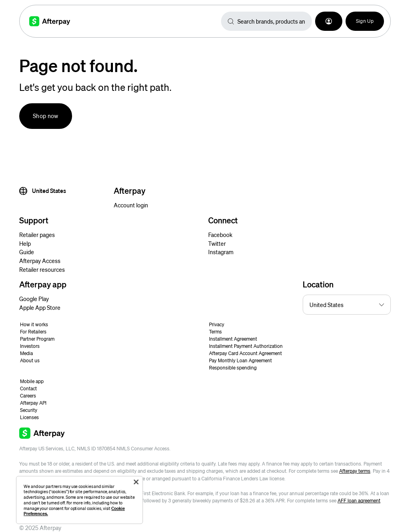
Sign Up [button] (365, 21)
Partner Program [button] (37, 339)
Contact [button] (28, 388)
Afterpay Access (40, 261)
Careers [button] (28, 396)
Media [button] (26, 353)
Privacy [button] (217, 324)
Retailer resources (42, 269)
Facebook (220, 235)
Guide (27, 252)
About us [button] (30, 360)
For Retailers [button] (33, 332)
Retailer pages (37, 235)
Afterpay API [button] (33, 403)
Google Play (34, 299)
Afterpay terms (355, 471)
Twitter (217, 243)
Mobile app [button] (32, 381)
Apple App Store (40, 307)
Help (25, 243)
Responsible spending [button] (233, 368)
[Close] (136, 482)
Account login (131, 205)
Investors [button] (30, 346)
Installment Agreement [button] (233, 339)
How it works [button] (34, 324)
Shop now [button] (46, 116)
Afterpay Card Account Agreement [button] (245, 353)
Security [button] (29, 410)
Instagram (221, 252)
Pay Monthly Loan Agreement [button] (240, 360)
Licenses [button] (29, 417)
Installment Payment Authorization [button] (246, 346)
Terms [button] (215, 332)
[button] (329, 21)
